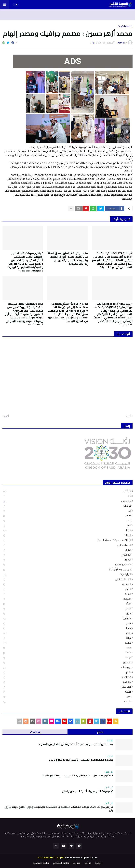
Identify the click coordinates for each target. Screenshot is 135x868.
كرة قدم (67, 682)
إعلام (67, 521)
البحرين (67, 550)
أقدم (6, 416)
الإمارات (67, 535)
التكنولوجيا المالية (67, 565)
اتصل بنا (77, 863)
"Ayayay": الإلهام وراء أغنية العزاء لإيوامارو (87, 791)
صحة (67, 648)
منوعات (67, 701)
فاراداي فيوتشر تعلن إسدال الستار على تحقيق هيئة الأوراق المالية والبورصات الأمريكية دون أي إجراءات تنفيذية (68, 258)
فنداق (67, 672)
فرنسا (67, 658)
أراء (67, 511)
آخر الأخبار (67, 491)
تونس (67, 623)
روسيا (67, 628)
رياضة (67, 633)
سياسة (67, 643)
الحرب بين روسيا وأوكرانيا (67, 569)
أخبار (67, 496)
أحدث (128, 416)
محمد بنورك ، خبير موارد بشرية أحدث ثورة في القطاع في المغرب (76, 744)
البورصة (67, 560)
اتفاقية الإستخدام (61, 863)
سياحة (67, 638)
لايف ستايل (67, 687)
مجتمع (67, 692)
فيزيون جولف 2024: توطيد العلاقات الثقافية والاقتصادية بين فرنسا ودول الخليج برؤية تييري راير (59, 809)
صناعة (67, 653)
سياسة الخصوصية (41, 863)
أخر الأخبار (67, 506)
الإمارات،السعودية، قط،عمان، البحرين (67, 540)
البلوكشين (67, 555)
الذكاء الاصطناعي (67, 579)
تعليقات (35, 732)
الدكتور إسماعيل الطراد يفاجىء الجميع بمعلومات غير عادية (78, 775)
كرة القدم (67, 677)
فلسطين (67, 662)
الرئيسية (99, 863)
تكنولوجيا (67, 618)
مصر (67, 697)
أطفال (67, 516)
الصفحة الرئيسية (125, 26)
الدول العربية (67, 574)
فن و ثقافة (67, 667)
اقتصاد (67, 530)
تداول (67, 613)
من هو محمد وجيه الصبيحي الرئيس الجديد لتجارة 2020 (81, 760)
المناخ (67, 609)
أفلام (67, 525)
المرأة (67, 604)
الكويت (67, 594)
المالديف (67, 599)
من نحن (88, 863)
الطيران (67, 589)
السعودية (67, 584)
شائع (100, 732)
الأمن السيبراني (67, 545)
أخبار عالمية (67, 501)
